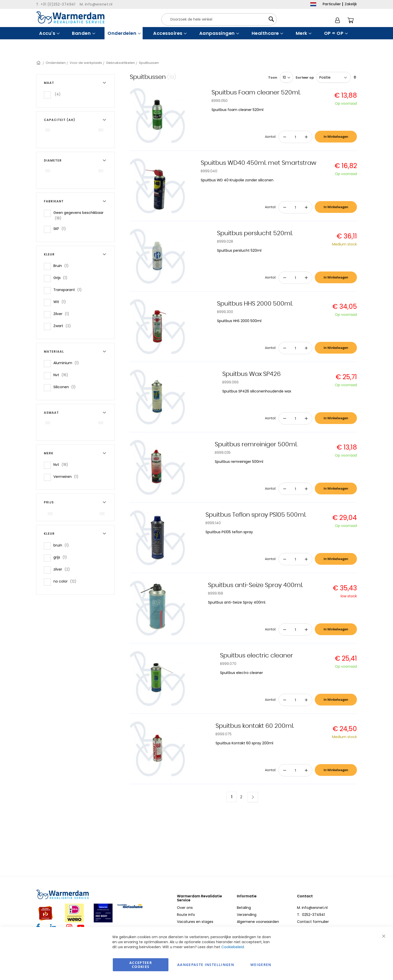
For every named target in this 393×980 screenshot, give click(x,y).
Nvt (62, 375)
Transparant (69, 290)
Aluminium (68, 363)
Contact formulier (313, 922)
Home (39, 63)
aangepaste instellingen (206, 965)
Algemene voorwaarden (258, 922)
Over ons (185, 908)
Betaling (244, 908)
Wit (61, 302)
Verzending (247, 915)
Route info (186, 915)
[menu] (197, 33)
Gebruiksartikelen (120, 63)
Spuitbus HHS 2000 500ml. (255, 304)
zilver (63, 569)
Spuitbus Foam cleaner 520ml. (256, 93)
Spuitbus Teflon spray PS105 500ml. (256, 515)
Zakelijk (351, 4)
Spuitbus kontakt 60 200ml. (255, 726)
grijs (62, 557)
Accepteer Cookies (141, 965)
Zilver (63, 314)
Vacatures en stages (195, 922)
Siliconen (66, 387)
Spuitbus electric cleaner (257, 656)
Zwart (64, 326)
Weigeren (261, 965)
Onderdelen (56, 63)
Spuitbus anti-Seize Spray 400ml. (256, 585)
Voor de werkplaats (86, 63)
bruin (63, 545)
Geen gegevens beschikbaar (78, 215)
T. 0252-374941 (311, 915)
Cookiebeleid (233, 947)
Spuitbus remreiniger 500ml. (256, 445)
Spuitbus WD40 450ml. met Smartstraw (259, 163)
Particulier (332, 4)
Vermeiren (67, 476)
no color (66, 581)
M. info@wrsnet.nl (312, 908)
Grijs (62, 278)
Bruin (63, 266)
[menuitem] (49, 33)
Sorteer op (305, 78)
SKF (61, 229)
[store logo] (70, 17)
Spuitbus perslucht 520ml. (255, 233)
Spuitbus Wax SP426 (252, 374)
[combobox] (219, 19)
